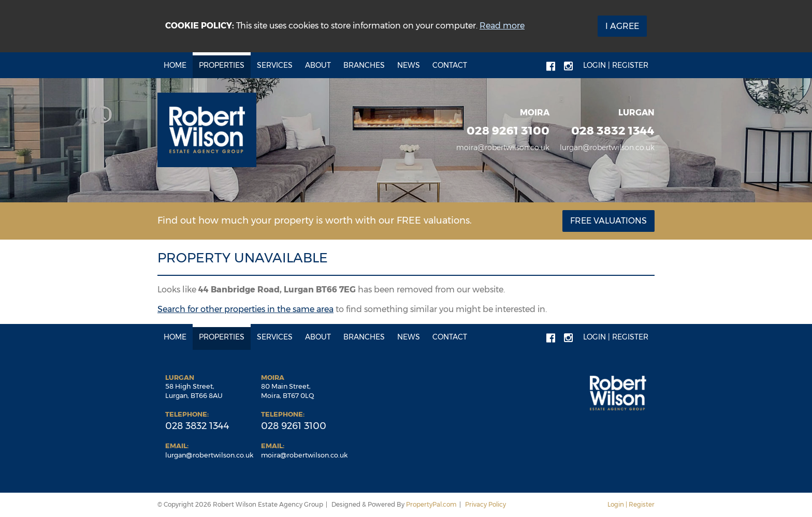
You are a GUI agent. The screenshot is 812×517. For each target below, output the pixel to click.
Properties (222, 65)
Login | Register (616, 65)
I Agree (622, 26)
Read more (502, 26)
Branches (364, 65)
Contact (450, 65)
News (409, 65)
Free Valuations (608, 221)
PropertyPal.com (431, 504)
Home (175, 65)
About (318, 65)
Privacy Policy (485, 504)
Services (275, 65)
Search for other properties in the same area (245, 309)
